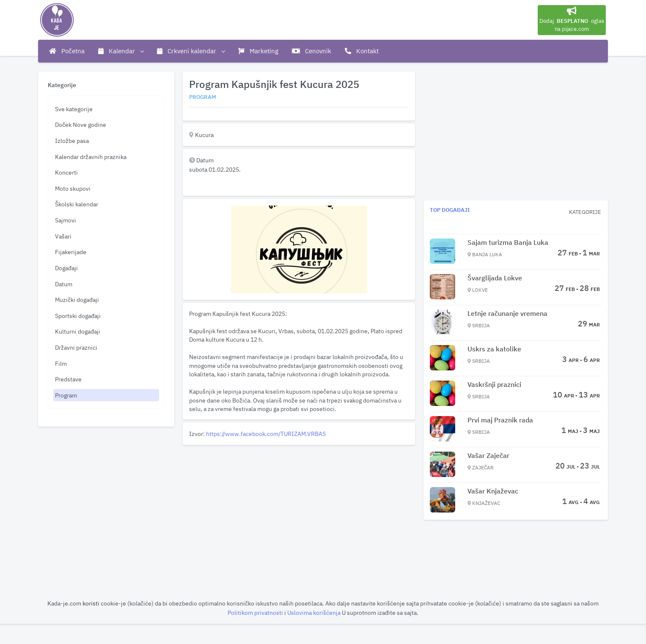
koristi (91, 603)
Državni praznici (76, 347)
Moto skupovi (73, 188)
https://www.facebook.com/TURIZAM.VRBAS (266, 434)
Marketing (258, 51)
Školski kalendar (77, 204)
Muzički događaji (77, 300)
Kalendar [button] (121, 51)
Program (66, 395)
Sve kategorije (74, 109)
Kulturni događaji (78, 331)
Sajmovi (66, 220)
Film (61, 363)
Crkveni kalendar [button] (191, 51)
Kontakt (362, 51)
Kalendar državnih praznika (91, 157)
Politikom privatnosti (256, 612)
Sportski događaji (78, 316)
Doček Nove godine (81, 125)
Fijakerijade (71, 252)
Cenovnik (312, 51)
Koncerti (66, 172)
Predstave (68, 379)
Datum (64, 284)
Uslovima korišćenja (315, 612)
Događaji (66, 268)
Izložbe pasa (72, 141)
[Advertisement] (299, 507)
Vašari (63, 236)
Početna (67, 51)
